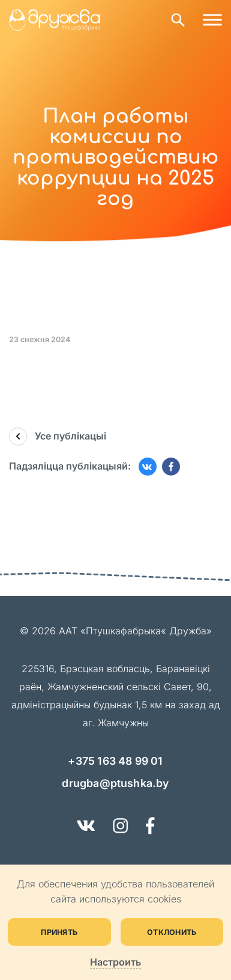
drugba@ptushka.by (115, 783)
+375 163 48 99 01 (115, 761)
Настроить (115, 962)
